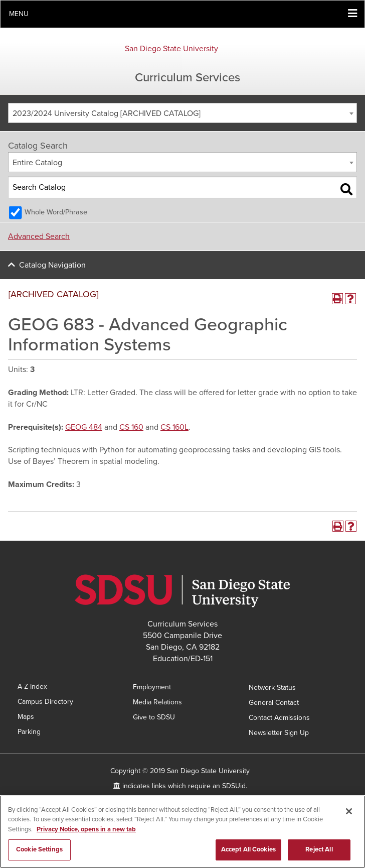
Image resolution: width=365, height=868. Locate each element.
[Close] (349, 811)
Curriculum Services (188, 78)
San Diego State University (171, 49)
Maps (26, 717)
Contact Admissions (279, 718)
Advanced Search (39, 236)
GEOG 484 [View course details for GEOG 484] (84, 427)
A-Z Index (32, 687)
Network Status (272, 688)
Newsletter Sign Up (279, 733)
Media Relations (157, 702)
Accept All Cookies (248, 850)
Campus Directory (45, 702)
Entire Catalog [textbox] (37, 163)
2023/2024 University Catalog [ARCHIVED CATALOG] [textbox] (107, 113)
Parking (29, 732)
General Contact (274, 703)
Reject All (319, 850)
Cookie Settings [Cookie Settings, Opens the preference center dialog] (39, 850)
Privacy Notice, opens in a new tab (86, 829)
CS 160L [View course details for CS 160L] (174, 427)
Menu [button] (19, 14)
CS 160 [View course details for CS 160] (131, 427)
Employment (152, 687)
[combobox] (182, 113)
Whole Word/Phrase (56, 212)
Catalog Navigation (52, 265)
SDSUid (234, 786)
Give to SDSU (154, 717)
